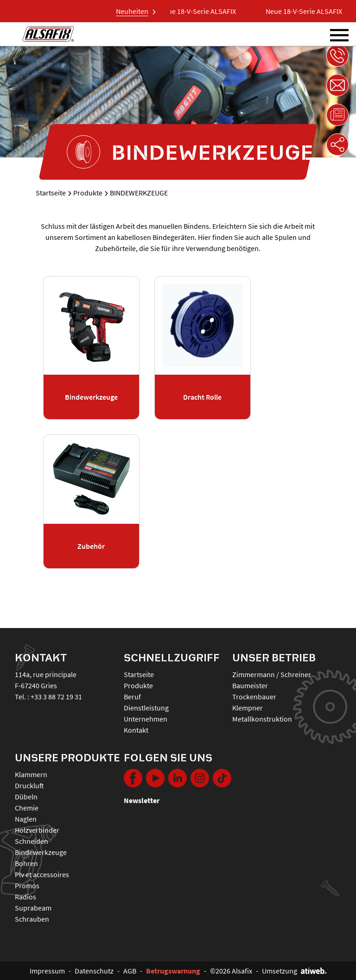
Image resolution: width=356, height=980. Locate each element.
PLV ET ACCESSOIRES (42, 874)
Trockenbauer (254, 697)
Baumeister (250, 685)
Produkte (88, 193)
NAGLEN (26, 819)
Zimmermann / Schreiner (272, 674)
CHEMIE (27, 808)
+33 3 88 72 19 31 (56, 697)
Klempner (248, 708)
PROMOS (27, 886)
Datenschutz (94, 971)
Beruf (132, 697)
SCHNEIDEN (32, 841)
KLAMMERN (31, 774)
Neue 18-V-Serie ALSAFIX (201, 11)
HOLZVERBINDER (37, 830)
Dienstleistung (146, 708)
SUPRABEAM (33, 908)
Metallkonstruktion (262, 719)
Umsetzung (294, 971)
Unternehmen (146, 719)
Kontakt (136, 730)
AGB (130, 971)
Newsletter (142, 800)
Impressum (47, 971)
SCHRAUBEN (32, 919)
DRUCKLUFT (29, 785)
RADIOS (25, 897)
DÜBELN (26, 797)
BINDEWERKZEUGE (41, 852)
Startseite (51, 193)
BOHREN (26, 863)
